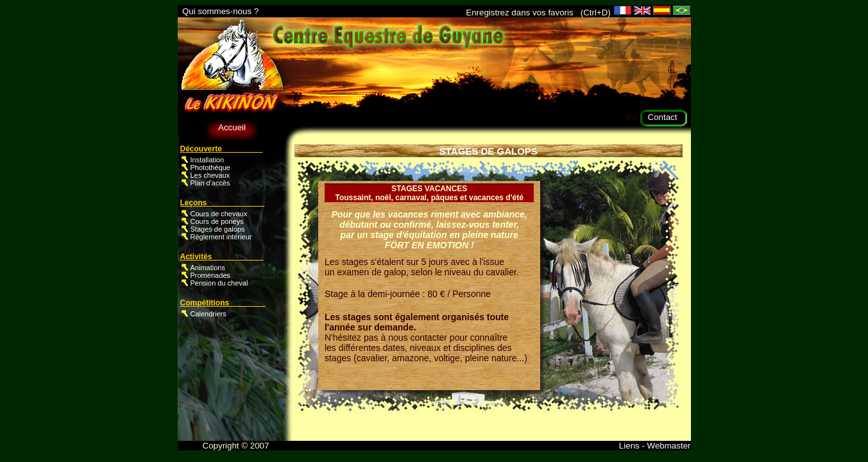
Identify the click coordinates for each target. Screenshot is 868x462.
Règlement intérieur (221, 237)
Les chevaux (210, 175)
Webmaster (668, 446)
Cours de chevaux (219, 214)
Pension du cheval (219, 283)
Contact (663, 117)
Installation (208, 160)
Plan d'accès (210, 183)
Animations (208, 268)
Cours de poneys (217, 221)
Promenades (210, 275)
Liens (631, 446)
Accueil (232, 127)
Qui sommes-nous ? (220, 11)
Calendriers (208, 314)
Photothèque (210, 167)
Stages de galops (218, 229)
